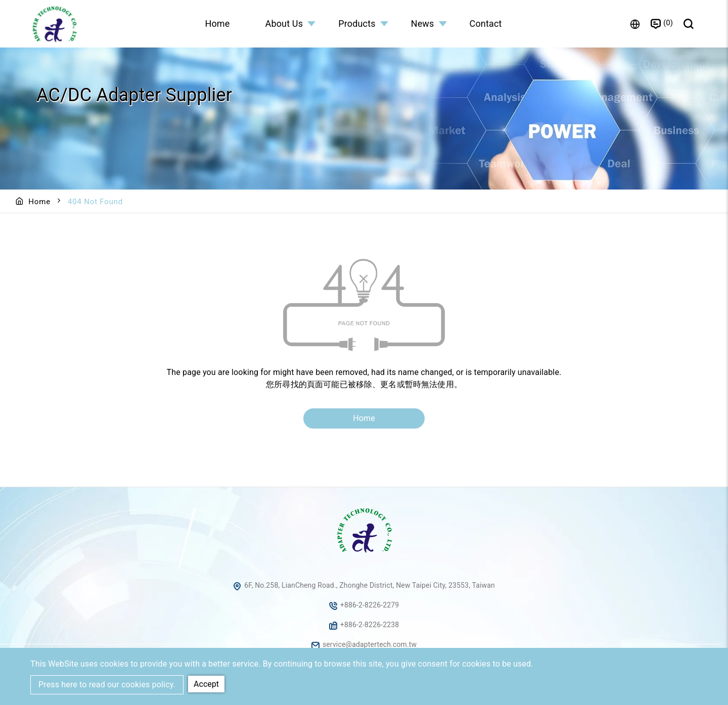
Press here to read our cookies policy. (107, 685)
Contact (486, 23)
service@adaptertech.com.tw (370, 644)
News (423, 23)
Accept (206, 684)
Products (357, 23)
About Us (284, 23)
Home (217, 23)
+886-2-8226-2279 (370, 605)
